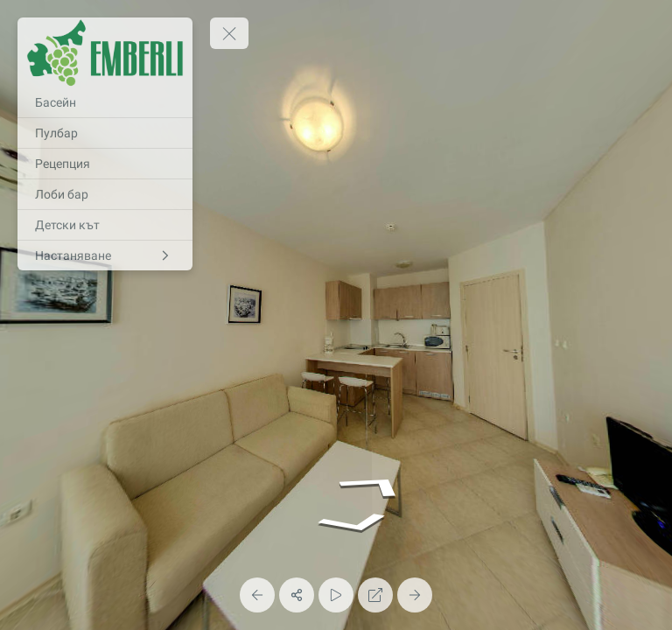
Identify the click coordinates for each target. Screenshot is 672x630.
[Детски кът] (105, 225)
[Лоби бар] (105, 194)
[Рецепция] (105, 164)
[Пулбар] (105, 133)
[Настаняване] (105, 255)
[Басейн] (105, 102)
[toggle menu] (229, 33)
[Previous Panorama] (257, 595)
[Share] (297, 595)
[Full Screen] (375, 595)
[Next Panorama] (415, 595)
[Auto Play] (336, 595)
